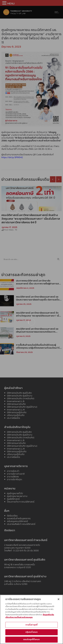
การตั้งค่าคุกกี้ (31, 626)
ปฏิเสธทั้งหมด (31, 633)
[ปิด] (59, 600)
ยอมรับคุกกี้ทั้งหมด (31, 640)
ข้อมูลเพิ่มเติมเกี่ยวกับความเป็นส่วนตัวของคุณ (30, 617)
